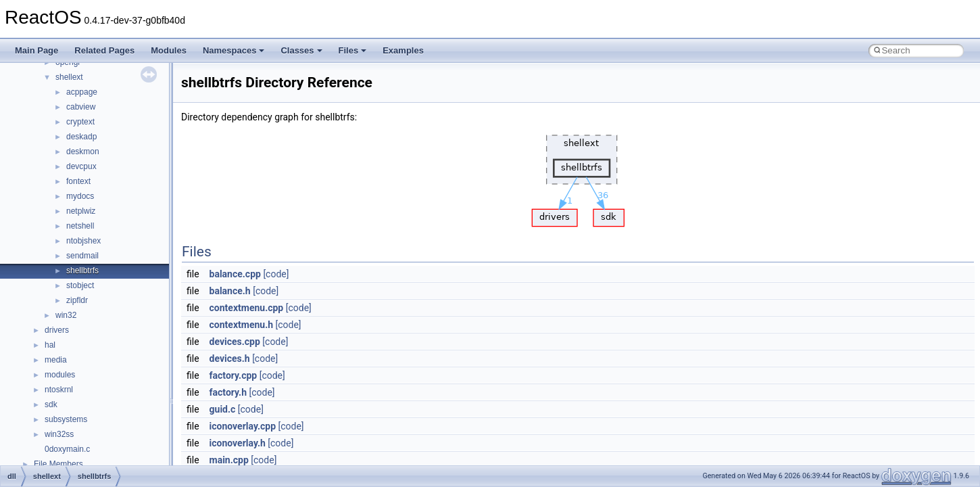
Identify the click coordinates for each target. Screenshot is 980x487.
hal (50, 345)
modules (60, 375)
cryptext (80, 122)
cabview (81, 107)
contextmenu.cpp (247, 308)
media (56, 360)
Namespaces (234, 50)
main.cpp (229, 460)
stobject (80, 285)
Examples (403, 50)
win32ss (59, 434)
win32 (66, 315)
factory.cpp (234, 375)
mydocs (80, 196)
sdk (51, 404)
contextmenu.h (241, 325)
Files (353, 50)
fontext (78, 181)
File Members (58, 464)
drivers (57, 330)
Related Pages (104, 50)
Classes (301, 50)
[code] (276, 274)
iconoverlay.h (238, 443)
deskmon (83, 152)
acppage (82, 92)
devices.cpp (235, 342)
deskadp (81, 137)
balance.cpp (235, 274)
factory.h (228, 392)
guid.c (223, 409)
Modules (169, 50)
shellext (69, 77)
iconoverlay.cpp (243, 426)
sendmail (82, 256)
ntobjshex (83, 241)
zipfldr (77, 300)
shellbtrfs (82, 271)
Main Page (36, 50)
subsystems (66, 419)
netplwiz (81, 211)
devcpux (81, 166)
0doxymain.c (67, 449)
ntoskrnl (59, 390)
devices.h (230, 358)
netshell (80, 226)
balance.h (230, 291)
